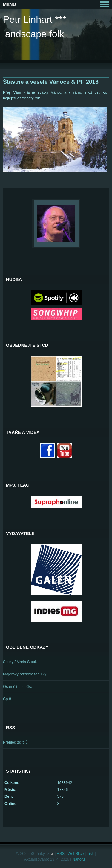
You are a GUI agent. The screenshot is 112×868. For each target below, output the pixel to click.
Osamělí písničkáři (19, 687)
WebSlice (76, 853)
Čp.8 (7, 699)
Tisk (90, 853)
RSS (61, 853)
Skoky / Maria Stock (20, 662)
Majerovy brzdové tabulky (25, 674)
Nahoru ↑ (80, 859)
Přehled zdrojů (15, 742)
